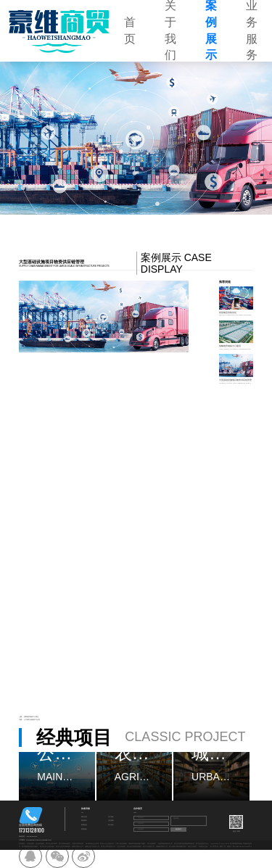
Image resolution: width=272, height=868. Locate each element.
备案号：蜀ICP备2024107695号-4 (239, 847)
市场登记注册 (203, 847)
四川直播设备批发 (65, 844)
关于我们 (111, 817)
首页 (130, 30)
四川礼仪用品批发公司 (108, 847)
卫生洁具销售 (121, 847)
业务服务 (111, 821)
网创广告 (223, 847)
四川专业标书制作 (51, 844)
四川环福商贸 (152, 844)
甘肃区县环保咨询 (78, 844)
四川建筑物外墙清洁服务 (30, 847)
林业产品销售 (192, 847)
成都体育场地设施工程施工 (137, 844)
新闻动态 (84, 825)
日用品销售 (30, 844)
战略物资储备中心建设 (31, 717)
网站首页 (84, 817)
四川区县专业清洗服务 (47, 847)
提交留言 (178, 829)
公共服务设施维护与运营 (32, 720)
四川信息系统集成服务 (134, 847)
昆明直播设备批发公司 (165, 844)
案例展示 (84, 821)
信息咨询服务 (40, 844)
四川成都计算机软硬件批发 (178, 847)
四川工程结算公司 (149, 847)
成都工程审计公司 (78, 847)
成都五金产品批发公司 (92, 847)
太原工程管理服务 (121, 844)
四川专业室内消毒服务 (63, 847)
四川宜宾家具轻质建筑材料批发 (184, 844)
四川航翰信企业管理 (92, 844)
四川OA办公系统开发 (107, 844)
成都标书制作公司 (162, 847)
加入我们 (111, 825)
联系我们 (84, 829)
